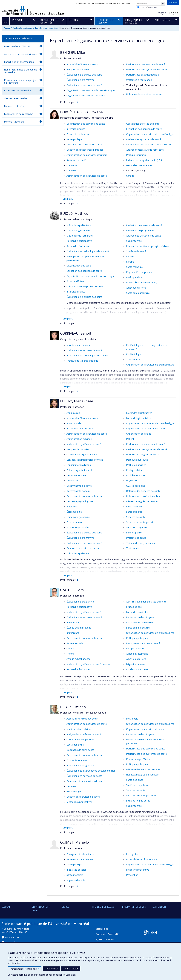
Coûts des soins (75, 745)
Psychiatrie (132, 480)
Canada (130, 176)
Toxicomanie (133, 359)
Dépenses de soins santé (80, 750)
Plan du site (101, 934)
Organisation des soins (79, 266)
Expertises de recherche (46, 28)
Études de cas (74, 522)
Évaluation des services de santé (84, 85)
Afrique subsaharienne (79, 659)
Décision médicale (76, 475)
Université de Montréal (14, 10)
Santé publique (74, 139)
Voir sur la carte (12, 937)
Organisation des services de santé (86, 95)
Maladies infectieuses (78, 345)
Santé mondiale (134, 267)
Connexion (127, 4)
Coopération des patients (80, 739)
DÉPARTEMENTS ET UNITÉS (41, 909)
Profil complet (68, 102)
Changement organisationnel (82, 454)
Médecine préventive (138, 870)
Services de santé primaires (141, 522)
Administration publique (79, 439)
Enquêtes (72, 506)
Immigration (73, 622)
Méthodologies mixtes (79, 230)
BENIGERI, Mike (73, 52)
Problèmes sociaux (136, 475)
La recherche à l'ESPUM (17, 46)
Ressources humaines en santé (143, 643)
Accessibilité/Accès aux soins (82, 64)
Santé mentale (134, 506)
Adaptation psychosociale (80, 428)
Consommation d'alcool (79, 465)
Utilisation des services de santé (144, 94)
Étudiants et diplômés (134, 907)
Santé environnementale (80, 859)
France (70, 654)
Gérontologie (74, 791)
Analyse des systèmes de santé (144, 139)
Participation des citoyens (140, 617)
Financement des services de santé (86, 781)
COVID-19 (72, 165)
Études (66, 907)
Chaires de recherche (16, 98)
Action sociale (74, 423)
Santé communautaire (138, 293)
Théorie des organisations (140, 543)
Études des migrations (79, 628)
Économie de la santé (78, 134)
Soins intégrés (134, 241)
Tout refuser (51, 969)
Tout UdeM (152, 8)
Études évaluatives (77, 760)
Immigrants (73, 633)
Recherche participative (79, 241)
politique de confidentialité (32, 975)
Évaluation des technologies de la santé (88, 251)
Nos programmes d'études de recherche (21, 71)
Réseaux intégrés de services (142, 501)
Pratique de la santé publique (82, 361)
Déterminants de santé (79, 486)
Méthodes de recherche (80, 236)
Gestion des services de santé (143, 124)
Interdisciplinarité (76, 129)
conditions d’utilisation (64, 975)
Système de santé (76, 160)
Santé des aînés (135, 780)
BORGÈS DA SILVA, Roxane (81, 112)
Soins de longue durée (138, 801)
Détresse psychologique (80, 501)
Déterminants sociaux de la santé (85, 496)
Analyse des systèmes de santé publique (148, 144)
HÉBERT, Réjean (73, 707)
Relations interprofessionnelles (143, 496)
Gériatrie (71, 786)
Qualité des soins (136, 486)
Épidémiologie (134, 354)
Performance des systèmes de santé (147, 69)
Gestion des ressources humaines (85, 150)
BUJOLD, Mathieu (74, 213)
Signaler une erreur (105, 939)
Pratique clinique (135, 470)
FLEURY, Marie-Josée (77, 401)
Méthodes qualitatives (79, 225)
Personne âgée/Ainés (138, 759)
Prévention (132, 875)
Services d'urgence (136, 527)
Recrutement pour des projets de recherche (21, 81)
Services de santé (136, 517)
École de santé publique (47, 13)
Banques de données (78, 69)
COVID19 (72, 170)
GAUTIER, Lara (72, 590)
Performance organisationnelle (143, 75)
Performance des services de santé (146, 64)
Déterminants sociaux (78, 491)
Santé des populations (138, 785)
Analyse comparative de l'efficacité (145, 150)
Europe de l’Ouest (136, 648)
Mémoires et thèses (15, 106)
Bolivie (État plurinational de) (142, 282)
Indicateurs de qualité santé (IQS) (144, 160)
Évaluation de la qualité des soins (84, 75)
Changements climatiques (80, 854)
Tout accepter (71, 969)
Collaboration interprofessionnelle (85, 286)
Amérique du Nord (136, 288)
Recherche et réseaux (23, 28)
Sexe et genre (134, 532)
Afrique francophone (137, 654)
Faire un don (159, 907)
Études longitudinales (78, 527)
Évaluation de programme (80, 80)
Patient (130, 439)
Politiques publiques (137, 460)
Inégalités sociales (76, 870)
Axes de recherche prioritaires (21, 54)
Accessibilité (113, 934)
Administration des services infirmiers (87, 155)
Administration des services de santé (87, 176)
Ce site (141, 8)
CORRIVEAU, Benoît (76, 333)
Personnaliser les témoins (25, 969)
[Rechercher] (163, 4)
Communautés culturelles (140, 622)
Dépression (73, 480)
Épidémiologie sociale (78, 517)
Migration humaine (136, 664)
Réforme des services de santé (143, 491)
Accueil (7, 28)
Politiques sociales (136, 465)
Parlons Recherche (14, 122)
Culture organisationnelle (80, 470)
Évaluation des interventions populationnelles (91, 771)
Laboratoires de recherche (19, 114)
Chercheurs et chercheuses (19, 62)
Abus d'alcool (73, 413)
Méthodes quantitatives (139, 165)
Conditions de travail (137, 669)
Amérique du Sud (135, 277)
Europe (130, 262)
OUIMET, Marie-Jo (75, 842)
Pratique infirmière (136, 155)
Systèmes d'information (139, 80)
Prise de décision (76, 281)
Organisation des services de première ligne (91, 90)
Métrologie (132, 719)
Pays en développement (139, 272)
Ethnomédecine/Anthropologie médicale (148, 246)
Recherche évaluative (78, 246)
